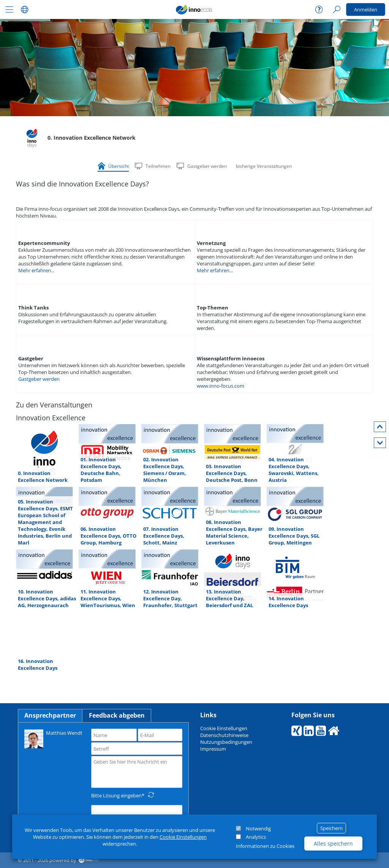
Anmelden (366, 9)
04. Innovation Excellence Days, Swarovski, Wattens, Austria (294, 470)
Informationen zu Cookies (265, 846)
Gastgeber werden (39, 379)
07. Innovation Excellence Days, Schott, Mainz (164, 536)
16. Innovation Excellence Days (38, 664)
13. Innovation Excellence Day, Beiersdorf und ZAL (229, 598)
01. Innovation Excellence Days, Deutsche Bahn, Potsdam (101, 470)
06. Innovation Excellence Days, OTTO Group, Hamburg (108, 536)
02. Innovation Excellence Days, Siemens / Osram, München (165, 470)
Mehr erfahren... (36, 270)
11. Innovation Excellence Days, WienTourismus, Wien (108, 598)
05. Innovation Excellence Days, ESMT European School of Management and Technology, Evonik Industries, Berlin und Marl (45, 522)
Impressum (213, 749)
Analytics (256, 837)
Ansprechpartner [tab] (50, 715)
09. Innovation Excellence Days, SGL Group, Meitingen (294, 536)
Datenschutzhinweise (224, 735)
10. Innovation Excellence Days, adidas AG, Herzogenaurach (47, 598)
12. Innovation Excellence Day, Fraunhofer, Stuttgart (170, 598)
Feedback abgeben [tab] (117, 715)
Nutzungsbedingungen (226, 742)
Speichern (331, 828)
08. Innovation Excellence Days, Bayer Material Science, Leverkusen (234, 532)
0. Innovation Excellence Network (43, 477)
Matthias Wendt (53, 738)
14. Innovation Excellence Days (288, 602)
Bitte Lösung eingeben (116, 795)
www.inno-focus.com (221, 386)
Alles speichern (333, 844)
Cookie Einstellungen (183, 837)
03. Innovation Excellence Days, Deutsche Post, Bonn (232, 473)
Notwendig (258, 829)
